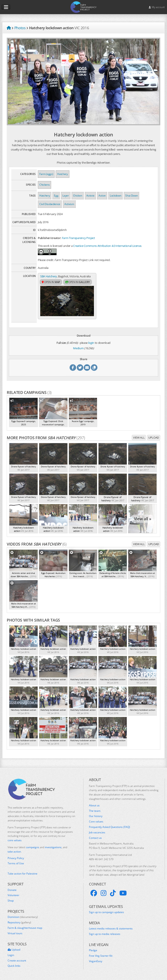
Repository (19, 922)
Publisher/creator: (50, 238)
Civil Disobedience (50, 204)
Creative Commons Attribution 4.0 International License (107, 246)
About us (94, 805)
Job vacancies (97, 832)
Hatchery (62, 174)
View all (139, 437)
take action (14, 852)
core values (15, 840)
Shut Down (131, 196)
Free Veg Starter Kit (101, 956)
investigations (53, 847)
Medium (78, 348)
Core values (96, 822)
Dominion (23, 917)
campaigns (33, 847)
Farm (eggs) (46, 174)
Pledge (93, 950)
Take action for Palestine (23, 874)
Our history (96, 816)
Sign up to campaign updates (106, 912)
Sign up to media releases (105, 934)
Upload (154, 437)
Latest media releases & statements (111, 929)
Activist (90, 196)
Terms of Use (16, 863)
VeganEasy (96, 961)
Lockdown (115, 196)
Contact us (95, 838)
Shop (11, 901)
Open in (51, 282)
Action (102, 196)
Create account (17, 960)
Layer (66, 196)
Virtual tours (15, 933)
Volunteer (13, 895)
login (91, 342)
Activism (69, 204)
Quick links (14, 966)
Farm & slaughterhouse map (25, 928)
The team (95, 811)
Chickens (44, 185)
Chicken (78, 196)
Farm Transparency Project (78, 238)
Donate (12, 890)
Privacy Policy (16, 858)
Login (11, 955)
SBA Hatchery (49, 276)
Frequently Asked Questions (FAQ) (109, 827)
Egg (56, 196)
